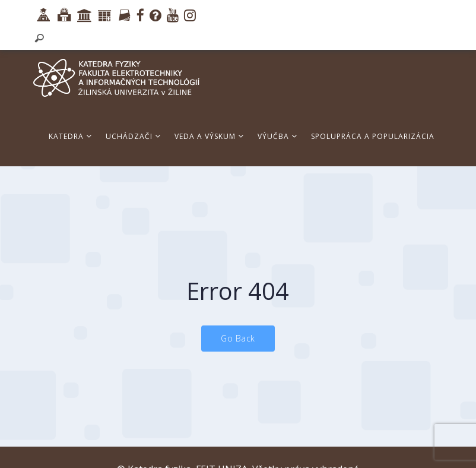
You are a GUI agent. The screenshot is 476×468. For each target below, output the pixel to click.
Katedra (70, 136)
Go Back (238, 338)
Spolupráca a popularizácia (373, 136)
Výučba (277, 136)
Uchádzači (133, 136)
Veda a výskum (209, 136)
